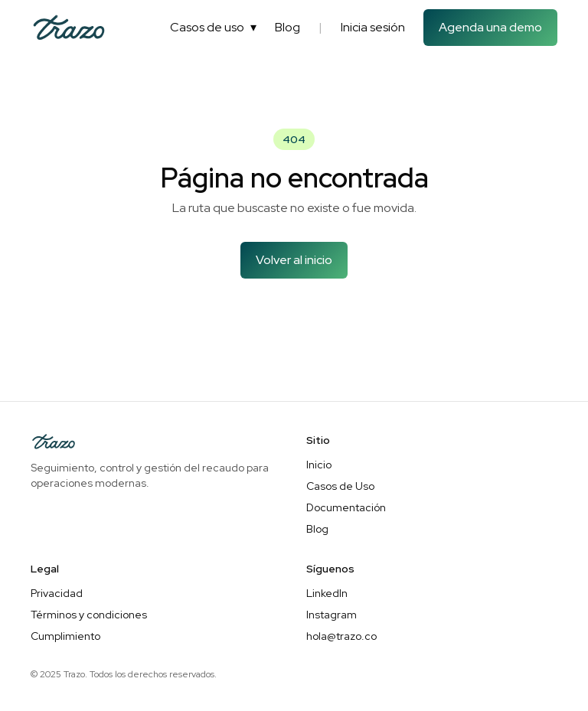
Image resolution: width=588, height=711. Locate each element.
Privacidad (57, 593)
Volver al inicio (294, 260)
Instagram (332, 615)
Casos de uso (213, 28)
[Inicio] (69, 28)
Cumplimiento (65, 636)
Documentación (346, 507)
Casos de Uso (340, 486)
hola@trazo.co (341, 636)
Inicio (319, 465)
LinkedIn (327, 593)
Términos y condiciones (89, 615)
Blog (287, 27)
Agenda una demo (490, 27)
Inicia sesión (373, 27)
